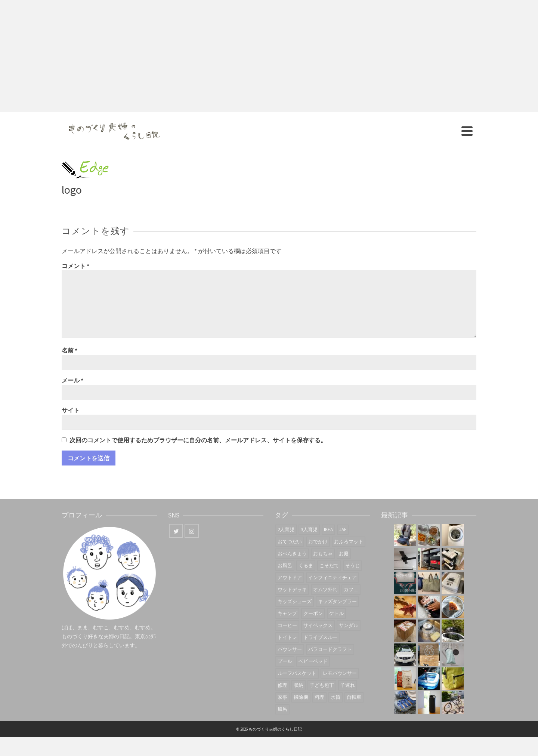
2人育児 (286, 530)
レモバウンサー (340, 673)
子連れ (348, 685)
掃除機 (301, 697)
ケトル (336, 613)
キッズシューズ (295, 601)
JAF (343, 530)
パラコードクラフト (330, 649)
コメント (75, 266)
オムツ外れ (325, 589)
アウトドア (290, 577)
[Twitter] (176, 531)
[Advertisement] (269, 56)
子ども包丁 (322, 685)
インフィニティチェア (333, 577)
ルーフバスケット (297, 673)
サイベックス (318, 625)
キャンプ (287, 613)
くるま (306, 566)
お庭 (344, 554)
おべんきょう (292, 554)
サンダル (349, 625)
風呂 (282, 709)
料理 (319, 697)
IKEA (328, 530)
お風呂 (285, 566)
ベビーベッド (313, 661)
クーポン (313, 613)
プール (285, 661)
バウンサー (290, 649)
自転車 (354, 697)
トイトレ (287, 637)
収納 (299, 685)
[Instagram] (192, 531)
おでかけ (318, 542)
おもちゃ (323, 554)
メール (72, 380)
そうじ (353, 566)
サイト (71, 410)
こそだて (329, 566)
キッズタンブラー (337, 601)
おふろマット (349, 542)
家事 (282, 697)
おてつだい (290, 542)
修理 (282, 685)
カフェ (351, 589)
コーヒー (287, 625)
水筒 (336, 697)
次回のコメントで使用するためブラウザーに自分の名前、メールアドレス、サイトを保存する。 (198, 440)
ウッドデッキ (292, 589)
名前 (69, 350)
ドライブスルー (320, 637)
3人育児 (309, 530)
